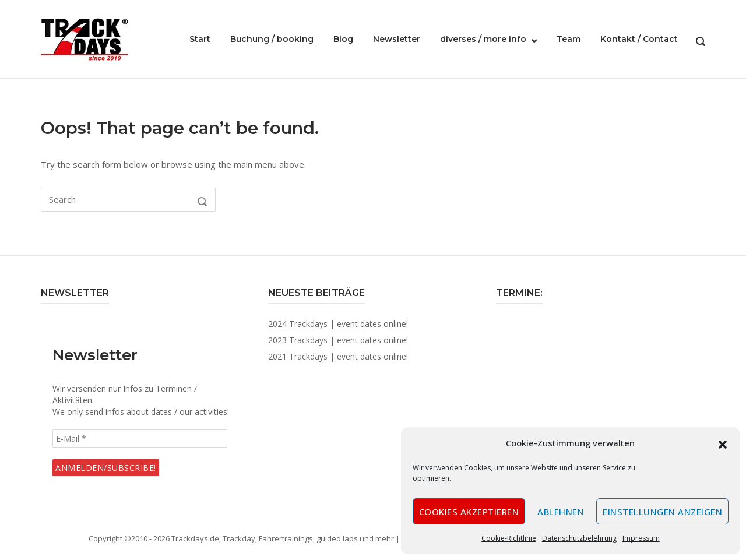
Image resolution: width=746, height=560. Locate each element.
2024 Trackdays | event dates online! (338, 324)
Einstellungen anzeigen (662, 512)
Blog (343, 39)
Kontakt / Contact (639, 39)
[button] (723, 443)
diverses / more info (483, 39)
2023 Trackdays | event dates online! (338, 340)
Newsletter (397, 39)
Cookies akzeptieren (469, 512)
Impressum (641, 538)
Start (200, 39)
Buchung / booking (272, 39)
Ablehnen (561, 512)
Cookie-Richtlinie (509, 538)
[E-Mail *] (140, 439)
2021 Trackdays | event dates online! (338, 356)
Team (569, 39)
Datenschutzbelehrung (579, 538)
